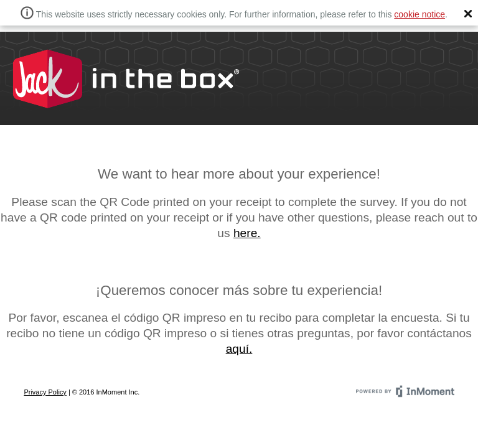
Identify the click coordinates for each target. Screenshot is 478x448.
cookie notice (419, 14)
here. (247, 233)
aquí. (239, 349)
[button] (468, 14)
